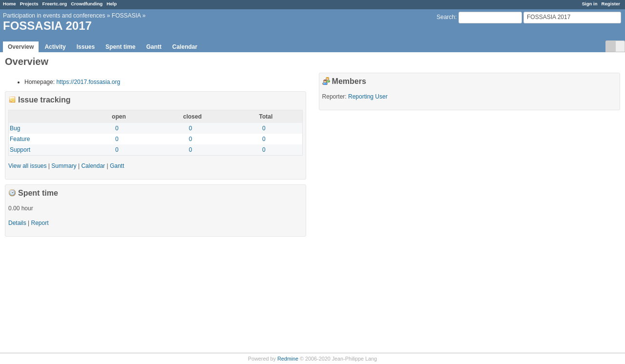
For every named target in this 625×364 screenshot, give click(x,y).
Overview (21, 47)
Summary (64, 166)
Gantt (154, 47)
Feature (20, 139)
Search (446, 17)
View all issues (27, 166)
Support (20, 150)
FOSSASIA (126, 16)
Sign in (590, 4)
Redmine (288, 359)
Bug (15, 128)
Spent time (120, 47)
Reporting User (368, 97)
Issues (86, 47)
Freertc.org (55, 4)
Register (611, 4)
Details (17, 223)
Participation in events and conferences (54, 16)
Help (112, 4)
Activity (55, 47)
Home (10, 4)
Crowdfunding (87, 4)
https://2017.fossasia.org (88, 82)
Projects (29, 4)
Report (40, 223)
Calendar (185, 47)
